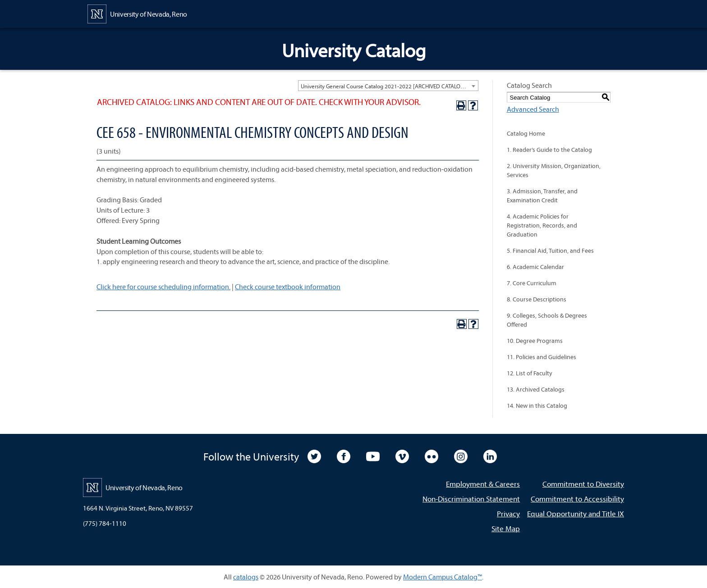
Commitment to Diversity (583, 484)
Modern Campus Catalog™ (443, 577)
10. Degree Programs (535, 341)
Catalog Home (526, 133)
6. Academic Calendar (535, 267)
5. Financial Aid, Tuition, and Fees (550, 251)
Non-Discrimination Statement (471, 499)
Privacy (508, 513)
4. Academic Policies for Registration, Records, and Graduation (542, 225)
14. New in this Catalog (537, 406)
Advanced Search (533, 109)
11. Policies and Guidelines (542, 357)
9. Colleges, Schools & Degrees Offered (547, 320)
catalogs (246, 577)
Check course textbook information (288, 287)
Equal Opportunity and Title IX (576, 513)
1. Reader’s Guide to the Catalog (549, 150)
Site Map (506, 528)
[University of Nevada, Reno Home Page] (137, 13)
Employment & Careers (483, 484)
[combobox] (388, 86)
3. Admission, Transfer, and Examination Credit (542, 196)
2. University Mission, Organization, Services (554, 170)
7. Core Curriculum (532, 283)
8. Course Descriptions (537, 299)
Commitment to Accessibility (577, 499)
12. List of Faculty (530, 373)
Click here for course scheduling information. (163, 287)
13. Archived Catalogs (536, 389)
